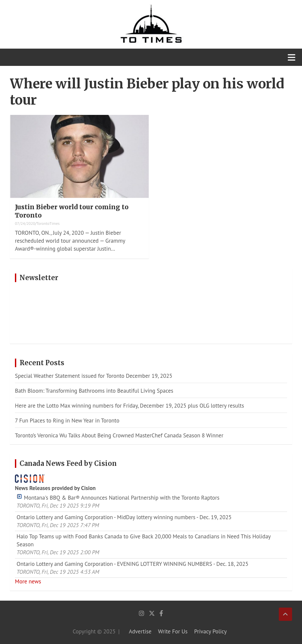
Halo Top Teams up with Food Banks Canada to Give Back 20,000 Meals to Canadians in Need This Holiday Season (144, 540)
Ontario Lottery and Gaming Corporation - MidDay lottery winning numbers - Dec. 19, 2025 (124, 517)
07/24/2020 (25, 223)
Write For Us (173, 631)
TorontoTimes (48, 223)
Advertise (140, 631)
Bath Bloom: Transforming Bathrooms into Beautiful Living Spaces (94, 391)
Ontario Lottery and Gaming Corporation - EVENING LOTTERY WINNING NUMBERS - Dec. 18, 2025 (132, 564)
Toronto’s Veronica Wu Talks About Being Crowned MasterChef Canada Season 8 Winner (120, 435)
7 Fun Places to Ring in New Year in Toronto (67, 421)
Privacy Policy (211, 631)
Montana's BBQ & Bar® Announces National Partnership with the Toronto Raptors (118, 498)
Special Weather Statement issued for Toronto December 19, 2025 (94, 376)
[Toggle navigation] (292, 57)
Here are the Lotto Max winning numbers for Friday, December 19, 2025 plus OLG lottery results (129, 406)
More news (28, 581)
